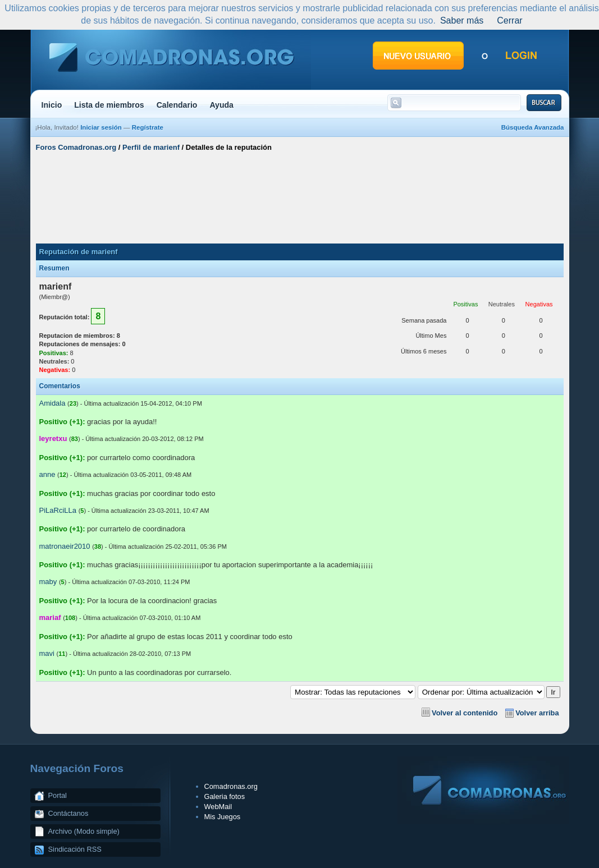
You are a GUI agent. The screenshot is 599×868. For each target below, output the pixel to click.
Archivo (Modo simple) (84, 831)
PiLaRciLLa (58, 510)
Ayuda (221, 105)
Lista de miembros (109, 105)
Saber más (462, 20)
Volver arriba (537, 713)
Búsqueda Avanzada (533, 127)
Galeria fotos (225, 796)
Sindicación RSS (75, 849)
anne (47, 474)
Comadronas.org (231, 786)
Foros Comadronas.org (76, 147)
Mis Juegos (223, 817)
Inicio (52, 105)
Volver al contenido (465, 713)
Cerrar (509, 20)
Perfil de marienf (151, 147)
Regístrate (148, 127)
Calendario (177, 105)
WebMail (218, 807)
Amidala (52, 403)
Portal (58, 795)
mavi (47, 653)
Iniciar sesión (101, 127)
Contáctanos (68, 813)
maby (48, 582)
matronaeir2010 (65, 546)
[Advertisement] (300, 198)
